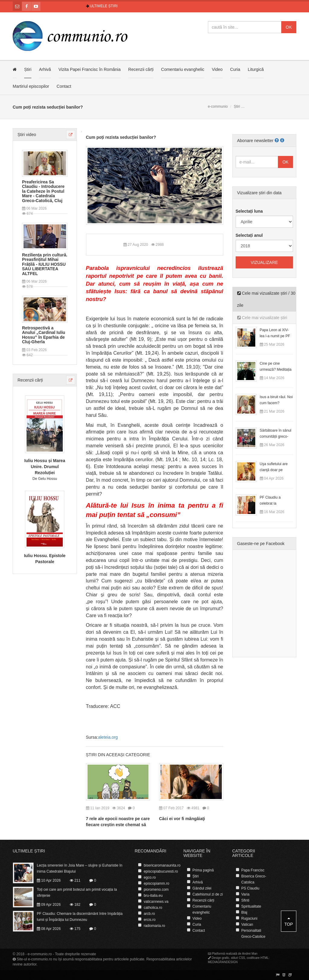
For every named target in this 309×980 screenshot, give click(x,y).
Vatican (247, 924)
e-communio (218, 106)
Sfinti (245, 900)
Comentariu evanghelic (183, 69)
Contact (64, 86)
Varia (245, 894)
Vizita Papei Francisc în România (90, 69)
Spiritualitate (251, 906)
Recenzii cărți (141, 69)
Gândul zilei (202, 888)
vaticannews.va (156, 902)
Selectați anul (249, 235)
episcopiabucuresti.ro (161, 871)
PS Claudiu (250, 888)
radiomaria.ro (154, 926)
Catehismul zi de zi (208, 894)
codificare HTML (258, 958)
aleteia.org (108, 737)
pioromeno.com (156, 890)
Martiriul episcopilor (31, 86)
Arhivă (45, 69)
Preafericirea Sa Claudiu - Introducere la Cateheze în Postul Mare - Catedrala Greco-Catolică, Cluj (43, 191)
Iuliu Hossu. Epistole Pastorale (45, 559)
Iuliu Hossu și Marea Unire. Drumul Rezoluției (45, 467)
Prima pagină (203, 870)
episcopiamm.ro (156, 883)
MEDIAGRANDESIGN (223, 962)
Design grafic (220, 958)
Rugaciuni (249, 918)
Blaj (244, 912)
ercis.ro (150, 920)
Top (289, 921)
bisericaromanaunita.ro (162, 865)
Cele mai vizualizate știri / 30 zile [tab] (266, 299)
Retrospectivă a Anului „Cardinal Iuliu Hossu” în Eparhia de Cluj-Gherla (44, 335)
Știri (28, 69)
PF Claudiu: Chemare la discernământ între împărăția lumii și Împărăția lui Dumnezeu (80, 917)
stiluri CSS (238, 958)
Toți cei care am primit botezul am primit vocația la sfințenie (77, 893)
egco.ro (150, 877)
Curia (235, 69)
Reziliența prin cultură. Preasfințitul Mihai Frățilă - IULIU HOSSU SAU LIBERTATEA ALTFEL (45, 264)
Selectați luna (249, 211)
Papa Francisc (253, 870)
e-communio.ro (40, 954)
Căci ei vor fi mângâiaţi (182, 819)
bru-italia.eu (153, 896)
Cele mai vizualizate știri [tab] (262, 318)
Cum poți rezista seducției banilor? (121, 137)
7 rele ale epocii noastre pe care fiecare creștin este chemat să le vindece (118, 825)
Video (217, 69)
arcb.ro (149, 914)
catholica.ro (153, 908)
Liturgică (256, 69)
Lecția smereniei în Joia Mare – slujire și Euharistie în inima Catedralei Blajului (80, 868)
